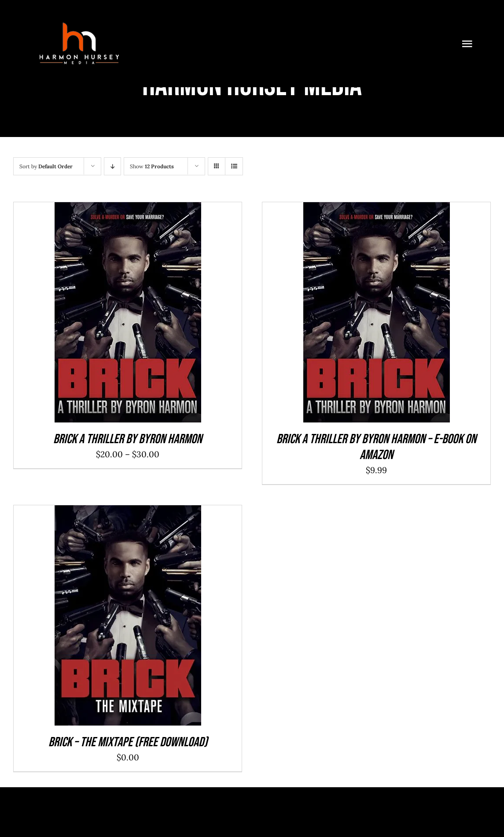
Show (152, 166)
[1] (79, 22)
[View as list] (234, 166)
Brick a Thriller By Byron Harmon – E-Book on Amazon (376, 447)
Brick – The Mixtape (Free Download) (128, 742)
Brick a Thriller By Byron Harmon (128, 439)
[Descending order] (112, 166)
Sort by (46, 166)
